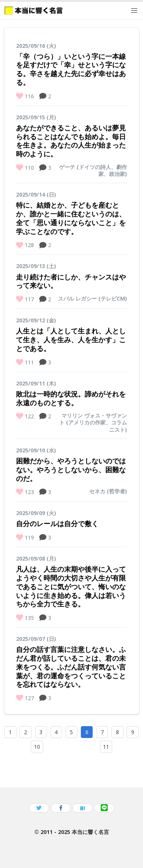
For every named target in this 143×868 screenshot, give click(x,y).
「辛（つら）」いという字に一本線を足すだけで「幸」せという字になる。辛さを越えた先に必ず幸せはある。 (71, 69)
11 (106, 747)
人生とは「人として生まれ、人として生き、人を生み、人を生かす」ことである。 (71, 340)
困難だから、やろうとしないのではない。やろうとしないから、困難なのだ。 (71, 470)
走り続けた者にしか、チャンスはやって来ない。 (71, 281)
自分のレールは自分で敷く (57, 523)
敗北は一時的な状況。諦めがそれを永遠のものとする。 (71, 398)
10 (37, 747)
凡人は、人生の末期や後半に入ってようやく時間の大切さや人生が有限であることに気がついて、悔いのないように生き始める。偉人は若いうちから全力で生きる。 (71, 586)
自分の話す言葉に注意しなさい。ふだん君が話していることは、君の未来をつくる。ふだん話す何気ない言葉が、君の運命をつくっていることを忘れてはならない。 (71, 667)
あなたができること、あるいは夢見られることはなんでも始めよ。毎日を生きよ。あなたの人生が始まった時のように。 (71, 141)
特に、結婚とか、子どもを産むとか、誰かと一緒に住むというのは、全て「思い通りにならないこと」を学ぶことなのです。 (71, 218)
